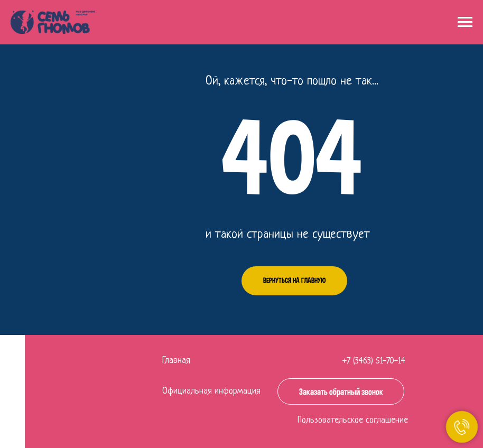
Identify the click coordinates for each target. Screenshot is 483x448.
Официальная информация (211, 391)
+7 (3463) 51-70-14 (374, 361)
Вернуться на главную (294, 280)
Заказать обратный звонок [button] (341, 391)
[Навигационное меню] (465, 22)
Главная (176, 361)
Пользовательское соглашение (353, 420)
